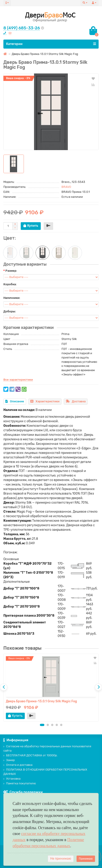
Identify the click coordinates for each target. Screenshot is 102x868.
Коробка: (10, 284)
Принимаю (86, 859)
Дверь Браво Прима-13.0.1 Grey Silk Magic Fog (41, 701)
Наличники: (12, 298)
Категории (51, 44)
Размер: (11, 271)
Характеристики (45, 401)
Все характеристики (18, 380)
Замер (9, 760)
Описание (15, 401)
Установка (12, 779)
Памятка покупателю (20, 783)
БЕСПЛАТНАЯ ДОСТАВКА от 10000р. (31, 755)
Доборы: (10, 311)
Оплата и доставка (18, 765)
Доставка (76, 401)
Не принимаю (61, 859)
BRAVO (66, 187)
